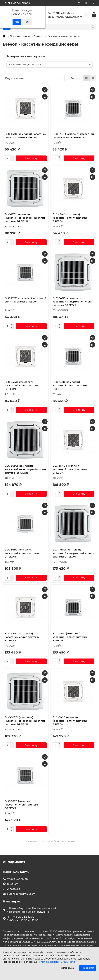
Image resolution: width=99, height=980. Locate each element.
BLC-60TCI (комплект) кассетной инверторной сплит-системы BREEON (25, 721)
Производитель (20, 36)
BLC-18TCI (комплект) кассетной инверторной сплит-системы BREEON (25, 218)
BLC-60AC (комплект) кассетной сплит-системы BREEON (70, 721)
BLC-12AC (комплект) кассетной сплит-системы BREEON (26, 136)
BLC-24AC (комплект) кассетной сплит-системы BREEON (22, 385)
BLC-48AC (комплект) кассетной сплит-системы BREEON (22, 637)
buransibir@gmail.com (65, 17)
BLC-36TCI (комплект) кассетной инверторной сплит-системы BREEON (25, 469)
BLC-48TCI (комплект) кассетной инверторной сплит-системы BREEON (73, 553)
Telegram (13, 884)
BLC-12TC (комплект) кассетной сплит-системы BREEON (73, 136)
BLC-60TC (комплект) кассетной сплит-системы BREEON (22, 805)
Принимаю (88, 968)
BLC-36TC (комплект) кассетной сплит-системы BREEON (22, 553)
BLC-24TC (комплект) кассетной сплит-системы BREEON (70, 385)
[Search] (59, 27)
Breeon (38, 36)
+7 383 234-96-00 (60, 13)
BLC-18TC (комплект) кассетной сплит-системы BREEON (26, 300)
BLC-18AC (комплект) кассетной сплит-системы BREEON (70, 218)
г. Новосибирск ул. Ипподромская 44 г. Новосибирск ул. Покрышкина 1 (31, 910)
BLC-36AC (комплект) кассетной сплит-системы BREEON (70, 469)
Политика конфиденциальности (56, 962)
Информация (49, 862)
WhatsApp (14, 889)
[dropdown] (6, 3)
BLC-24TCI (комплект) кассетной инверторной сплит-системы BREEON (73, 302)
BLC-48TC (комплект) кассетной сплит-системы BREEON (70, 637)
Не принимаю (67, 968)
